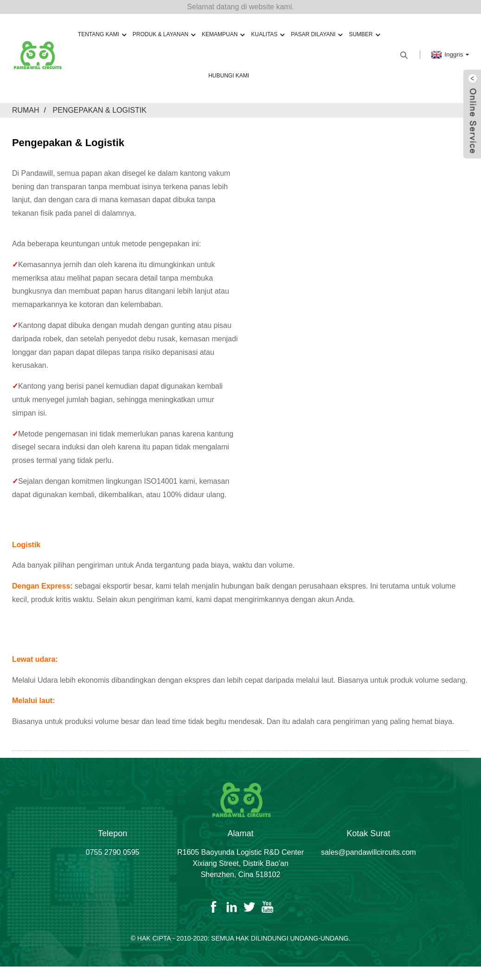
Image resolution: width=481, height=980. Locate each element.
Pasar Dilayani (317, 35)
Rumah (26, 110)
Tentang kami (102, 35)
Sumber (364, 35)
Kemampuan (223, 35)
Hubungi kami (229, 76)
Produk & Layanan (164, 35)
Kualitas (268, 35)
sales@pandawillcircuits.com (369, 852)
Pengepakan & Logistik (100, 110)
